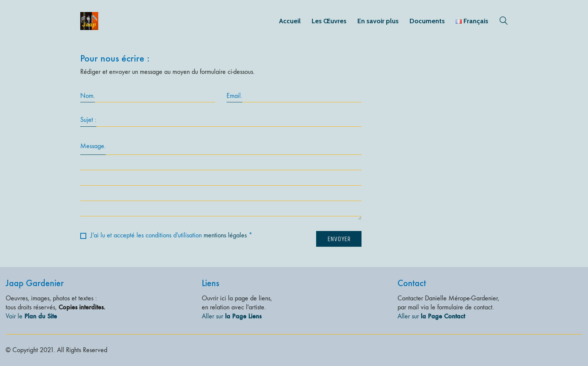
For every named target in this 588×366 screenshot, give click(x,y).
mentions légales (225, 235)
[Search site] (504, 22)
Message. (93, 146)
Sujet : (88, 120)
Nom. (88, 96)
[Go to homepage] (89, 21)
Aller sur (232, 316)
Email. (234, 96)
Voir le (31, 316)
